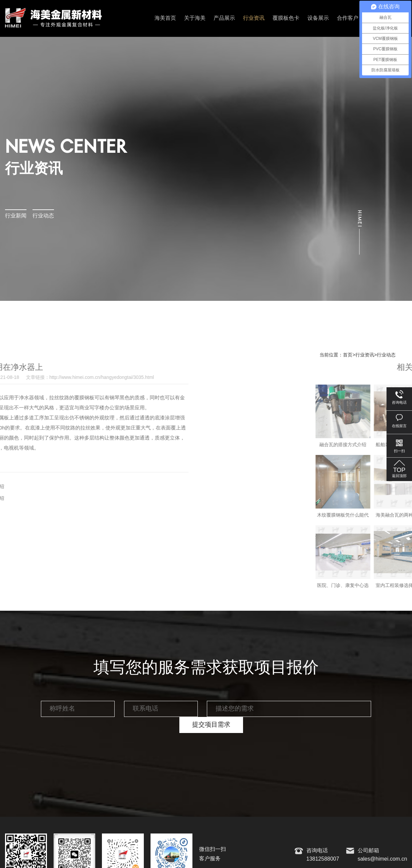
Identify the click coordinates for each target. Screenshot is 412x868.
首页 (348, 355)
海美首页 (165, 18)
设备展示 (318, 18)
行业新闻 (16, 216)
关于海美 (195, 18)
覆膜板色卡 (286, 18)
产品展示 (224, 18)
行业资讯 (254, 18)
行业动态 (43, 216)
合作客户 (348, 18)
